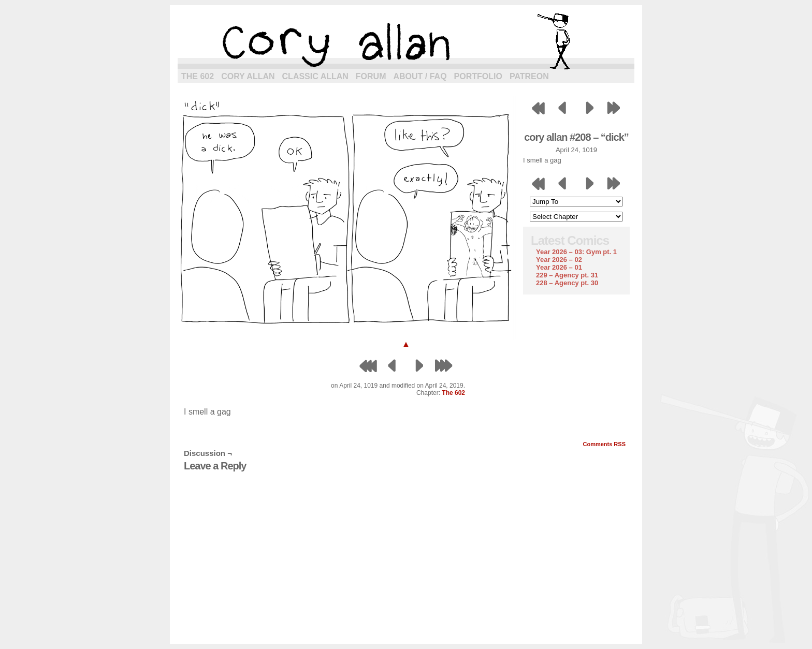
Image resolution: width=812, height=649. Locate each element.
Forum (371, 76)
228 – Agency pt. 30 (567, 283)
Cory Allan (248, 76)
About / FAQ (420, 76)
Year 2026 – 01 (559, 267)
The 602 (198, 76)
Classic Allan (315, 76)
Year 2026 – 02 (559, 260)
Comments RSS (604, 444)
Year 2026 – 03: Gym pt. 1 (576, 252)
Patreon (529, 76)
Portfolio (478, 76)
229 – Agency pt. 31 (567, 275)
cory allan (406, 41)
